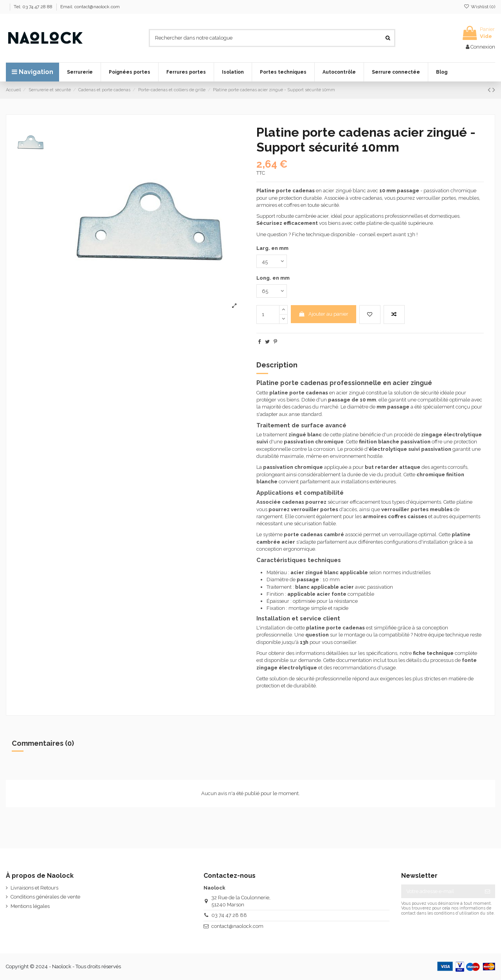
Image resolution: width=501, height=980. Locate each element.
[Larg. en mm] (272, 261)
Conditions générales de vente (45, 897)
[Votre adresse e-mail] (441, 891)
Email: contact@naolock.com (90, 7)
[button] (80, 72)
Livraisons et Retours (34, 888)
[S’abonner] (487, 891)
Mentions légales (30, 906)
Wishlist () (479, 7)
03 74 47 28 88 (229, 915)
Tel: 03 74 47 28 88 (34, 7)
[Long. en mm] (272, 291)
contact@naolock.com (237, 926)
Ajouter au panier (323, 314)
